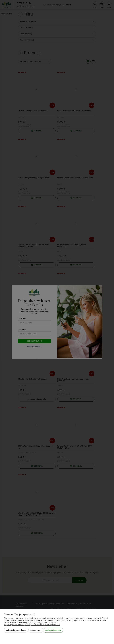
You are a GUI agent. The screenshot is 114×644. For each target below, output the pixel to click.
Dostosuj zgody (36, 630)
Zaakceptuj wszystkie (53, 630)
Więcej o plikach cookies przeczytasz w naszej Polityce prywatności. (32, 625)
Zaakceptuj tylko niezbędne (16, 630)
